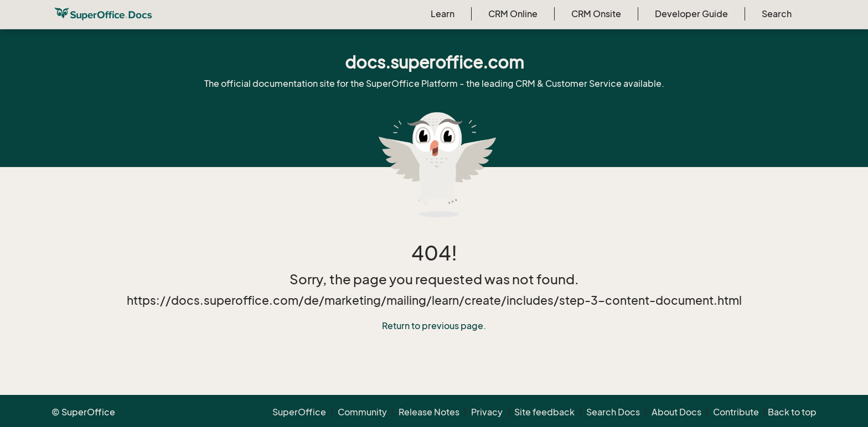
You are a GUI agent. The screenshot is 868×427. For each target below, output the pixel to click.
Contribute (736, 412)
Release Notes (429, 412)
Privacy (487, 412)
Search (777, 14)
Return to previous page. (434, 326)
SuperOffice (299, 412)
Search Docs (613, 412)
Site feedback (544, 412)
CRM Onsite (596, 14)
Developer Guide (691, 14)
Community (362, 412)
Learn (443, 14)
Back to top (792, 412)
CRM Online (513, 14)
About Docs (676, 412)
